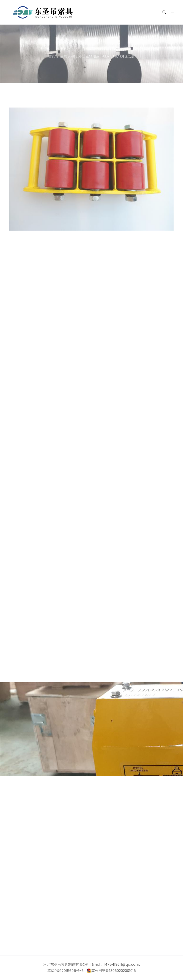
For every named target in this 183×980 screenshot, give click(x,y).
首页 (52, 56)
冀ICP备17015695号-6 (66, 971)
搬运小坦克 (81, 56)
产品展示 (64, 56)
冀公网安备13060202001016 (111, 971)
